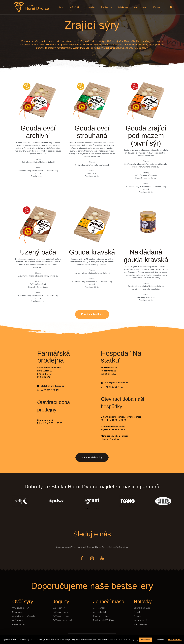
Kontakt (157, 7)
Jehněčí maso (109, 602)
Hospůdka (90, 7)
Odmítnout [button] (160, 640)
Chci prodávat (141, 7)
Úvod (61, 7)
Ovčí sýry (23, 602)
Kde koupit (123, 7)
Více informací (175, 640)
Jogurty (61, 602)
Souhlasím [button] (146, 640)
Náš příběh (75, 7)
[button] (92, 314)
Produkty (107, 7)
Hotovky (143, 602)
